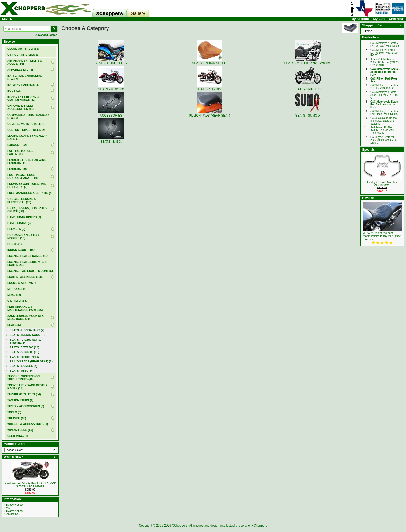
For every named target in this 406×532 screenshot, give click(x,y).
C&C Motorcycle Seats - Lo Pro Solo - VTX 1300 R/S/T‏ (384, 53)
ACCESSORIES (111, 114)
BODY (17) (14, 91)
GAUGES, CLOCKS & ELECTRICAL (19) (22, 200)
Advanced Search (46, 35)
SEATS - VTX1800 (209, 88)
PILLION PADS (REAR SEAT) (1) (31, 361)
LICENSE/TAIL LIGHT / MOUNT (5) (30, 271)
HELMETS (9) (16, 229)
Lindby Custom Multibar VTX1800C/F (382, 184)
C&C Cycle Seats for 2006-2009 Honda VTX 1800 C (383, 140)
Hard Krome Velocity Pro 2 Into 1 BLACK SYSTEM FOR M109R (30, 485)
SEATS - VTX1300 (111, 88)
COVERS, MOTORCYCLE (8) (26, 124)
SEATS (7, 19)
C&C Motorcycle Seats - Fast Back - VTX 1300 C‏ (384, 113)
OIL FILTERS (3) (18, 301)
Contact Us (11, 514)
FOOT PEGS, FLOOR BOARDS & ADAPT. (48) (23, 176)
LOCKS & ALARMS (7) (22, 283)
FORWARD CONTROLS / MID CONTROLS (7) (27, 185)
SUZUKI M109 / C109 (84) (24, 394)
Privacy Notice (13, 505)
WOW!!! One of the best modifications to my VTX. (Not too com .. (382, 236)
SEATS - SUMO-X (308, 114)
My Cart (379, 19)
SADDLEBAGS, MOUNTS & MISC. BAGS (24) (26, 317)
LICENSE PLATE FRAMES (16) (28, 256)
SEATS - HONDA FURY (111, 61)
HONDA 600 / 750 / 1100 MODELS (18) (23, 236)
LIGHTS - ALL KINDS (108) (25, 277)
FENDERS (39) (17, 169)
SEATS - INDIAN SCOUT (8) (28, 335)
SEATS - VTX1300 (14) (24, 347)
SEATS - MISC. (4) (22, 371)
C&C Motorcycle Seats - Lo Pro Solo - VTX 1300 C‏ (385, 45)
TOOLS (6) (14, 412)
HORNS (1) (15, 244)
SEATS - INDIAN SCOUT (209, 61)
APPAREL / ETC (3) (20, 70)
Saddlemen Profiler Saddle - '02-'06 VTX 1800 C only (382, 130)
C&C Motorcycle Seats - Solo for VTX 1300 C (384, 87)
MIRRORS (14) (17, 289)
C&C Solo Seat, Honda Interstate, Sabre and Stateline (383, 121)
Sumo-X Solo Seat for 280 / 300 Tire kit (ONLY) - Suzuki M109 (385, 62)
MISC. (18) (14, 295)
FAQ (7, 508)
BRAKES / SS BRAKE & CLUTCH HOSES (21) (23, 98)
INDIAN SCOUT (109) (21, 250)
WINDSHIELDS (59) (20, 430)
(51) (15, 325)
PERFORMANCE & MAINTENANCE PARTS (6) (25, 308)
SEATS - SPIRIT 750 (308, 88)
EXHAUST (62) (17, 145)
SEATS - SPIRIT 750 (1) (25, 357)
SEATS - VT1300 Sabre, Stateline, (308, 61)
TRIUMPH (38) (17, 418)
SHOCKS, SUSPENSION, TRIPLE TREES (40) (24, 378)
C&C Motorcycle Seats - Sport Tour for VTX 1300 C (384, 95)
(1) (23, 55)
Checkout (396, 19)
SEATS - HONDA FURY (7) (27, 330)
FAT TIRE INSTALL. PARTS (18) (20, 152)
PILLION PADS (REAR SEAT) (209, 114)
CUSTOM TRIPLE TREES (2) (26, 130)
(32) (23, 49)
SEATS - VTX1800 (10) (24, 352)
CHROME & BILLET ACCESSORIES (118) (21, 107)
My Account (360, 19)
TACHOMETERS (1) (20, 400)
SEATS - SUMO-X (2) (23, 366)
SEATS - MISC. (111, 140)
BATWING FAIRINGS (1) (23, 85)
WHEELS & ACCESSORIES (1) (28, 424)
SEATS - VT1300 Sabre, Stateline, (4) (25, 341)
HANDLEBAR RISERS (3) (24, 217)
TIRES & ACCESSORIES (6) (26, 406)
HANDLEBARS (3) (19, 223)
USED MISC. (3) (18, 436)
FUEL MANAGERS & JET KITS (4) (30, 193)
